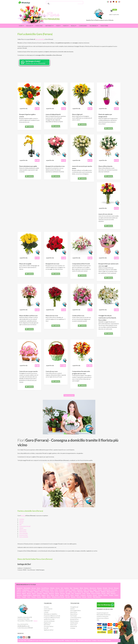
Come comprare (48, 609)
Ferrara (90, 590)
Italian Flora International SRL (56, 641)
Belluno (86, 588)
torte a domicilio (24, 537)
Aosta (39, 588)
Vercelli (68, 597)
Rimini (57, 595)
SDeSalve (108, 641)
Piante (66, 26)
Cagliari (19, 590)
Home (21, 26)
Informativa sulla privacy (84, 641)
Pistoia (103, 593)
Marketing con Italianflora (51, 614)
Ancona (34, 588)
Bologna (99, 588)
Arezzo (58, 588)
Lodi (66, 592)
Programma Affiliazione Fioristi (52, 618)
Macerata (80, 592)
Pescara (62, 593)
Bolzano (116, 588)
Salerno (67, 595)
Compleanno (83, 26)
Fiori (58, 26)
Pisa (73, 593)
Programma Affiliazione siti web (52, 616)
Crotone (47, 592)
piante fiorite (23, 531)
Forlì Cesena (107, 590)
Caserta (33, 590)
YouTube (24, 637)
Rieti (48, 595)
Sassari (95, 595)
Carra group (73, 641)
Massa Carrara (111, 592)
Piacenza (51, 593)
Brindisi (105, 588)
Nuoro (34, 593)
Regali (74, 26)
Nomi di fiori (47, 625)
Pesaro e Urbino (96, 593)
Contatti (46, 612)
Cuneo (52, 590)
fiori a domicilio (40, 39)
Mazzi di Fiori (74, 612)
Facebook (21, 637)
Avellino (67, 588)
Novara (29, 593)
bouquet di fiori (23, 535)
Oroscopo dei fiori (49, 626)
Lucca (75, 592)
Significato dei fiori (49, 630)
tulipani (21, 528)
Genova (19, 592)
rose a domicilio (23, 533)
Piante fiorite (74, 626)
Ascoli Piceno (45, 588)
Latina (70, 592)
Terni (29, 597)
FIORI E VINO (39, 26)
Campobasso (26, 590)
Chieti (38, 590)
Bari (71, 588)
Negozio (30, 26)
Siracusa (89, 595)
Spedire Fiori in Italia (49, 619)
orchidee (22, 519)
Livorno (62, 592)
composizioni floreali (25, 526)
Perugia (68, 593)
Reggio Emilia (37, 595)
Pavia (108, 593)
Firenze (100, 590)
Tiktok (29, 637)
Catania (73, 590)
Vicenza (79, 597)
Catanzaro (80, 590)
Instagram (26, 637)
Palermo (45, 593)
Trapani (24, 597)
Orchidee (73, 628)
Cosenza (68, 590)
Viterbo (90, 597)
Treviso (39, 597)
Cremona (61, 590)
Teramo (111, 595)
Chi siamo (46, 607)
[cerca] (64, 4)
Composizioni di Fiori (76, 618)
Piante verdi (73, 625)
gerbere (21, 521)
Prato (84, 593)
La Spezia (83, 595)
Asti (62, 588)
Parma (88, 593)
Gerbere (72, 609)
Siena (72, 595)
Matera (19, 593)
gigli (20, 524)
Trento (116, 595)
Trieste (33, 597)
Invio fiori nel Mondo (49, 621)
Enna (85, 590)
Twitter (19, 637)
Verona (84, 597)
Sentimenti (49, 26)
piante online (23, 530)
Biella (81, 588)
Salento (35, 621)
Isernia (41, 592)
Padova (57, 593)
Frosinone (114, 590)
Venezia (73, 597)
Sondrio (77, 595)
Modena (103, 592)
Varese (49, 597)
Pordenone (78, 593)
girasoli (21, 523)
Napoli (24, 593)
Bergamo (76, 588)
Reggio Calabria (27, 595)
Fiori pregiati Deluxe (76, 611)
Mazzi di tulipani (74, 621)
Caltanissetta (45, 590)
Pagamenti (47, 611)
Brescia (111, 588)
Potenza (113, 593)
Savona (100, 595)
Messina (86, 592)
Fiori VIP (46, 628)
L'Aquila (52, 588)
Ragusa (44, 595)
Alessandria (27, 588)
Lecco (52, 592)
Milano (92, 592)
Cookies (94, 641)
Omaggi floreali (74, 607)
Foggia (95, 590)
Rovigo (62, 595)
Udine (44, 597)
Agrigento (20, 588)
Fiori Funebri (74, 616)
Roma (52, 595)
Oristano (39, 593)
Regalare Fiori (47, 623)
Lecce (57, 592)
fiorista (23, 516)
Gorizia (24, 592)
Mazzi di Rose (74, 614)
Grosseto (30, 592)
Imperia (36, 592)
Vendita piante (74, 623)
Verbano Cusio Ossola (58, 597)
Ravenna (19, 595)
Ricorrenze (94, 26)
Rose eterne (104, 26)
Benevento (93, 588)
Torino (19, 597)
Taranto (105, 595)
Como (56, 590)
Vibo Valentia (97, 597)
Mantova (97, 592)
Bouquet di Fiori (74, 619)
